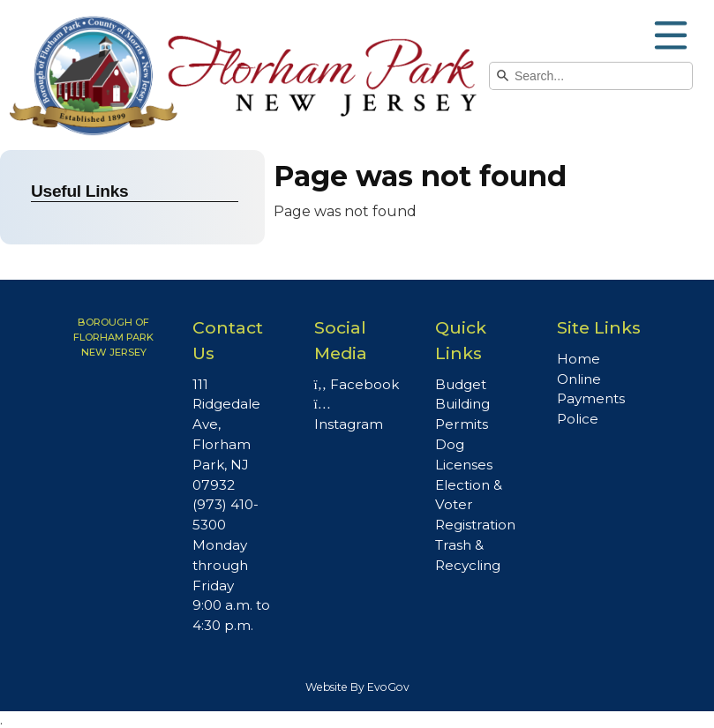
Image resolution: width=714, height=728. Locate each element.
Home (579, 359)
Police (578, 419)
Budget (461, 384)
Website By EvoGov (357, 687)
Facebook (357, 384)
